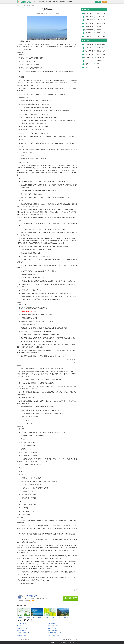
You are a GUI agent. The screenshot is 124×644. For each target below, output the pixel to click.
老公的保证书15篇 (22, 628)
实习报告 (87, 67)
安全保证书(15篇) (52, 630)
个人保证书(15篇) (22, 630)
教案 (98, 67)
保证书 (33, 5)
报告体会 (56, 2)
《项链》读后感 (101, 13)
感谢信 (86, 64)
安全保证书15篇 (52, 628)
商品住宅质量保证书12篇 (55, 633)
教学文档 (70, 2)
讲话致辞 (48, 2)
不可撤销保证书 (22, 635)
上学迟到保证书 (52, 623)
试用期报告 (100, 61)
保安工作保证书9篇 (53, 626)
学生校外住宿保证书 (26, 639)
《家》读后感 (88, 33)
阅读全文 (51, 13)
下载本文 (57, 13)
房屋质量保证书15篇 (53, 635)
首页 (35, 2)
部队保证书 (20, 626)
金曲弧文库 (60, 642)
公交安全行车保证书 (23, 633)
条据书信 (63, 2)
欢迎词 (86, 61)
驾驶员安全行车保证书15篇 (70, 639)
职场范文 (41, 2)
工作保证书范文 (22, 623)
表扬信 (98, 64)
